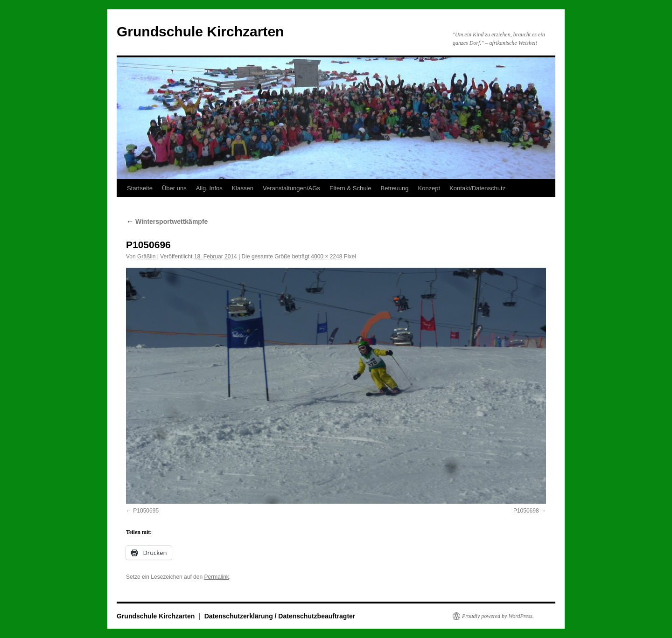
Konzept (429, 188)
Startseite (140, 188)
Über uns (174, 188)
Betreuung (394, 188)
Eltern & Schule (350, 188)
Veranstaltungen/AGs (291, 188)
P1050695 (146, 511)
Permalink (216, 577)
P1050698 (526, 511)
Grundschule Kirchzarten (200, 31)
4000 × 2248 (326, 257)
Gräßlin (146, 257)
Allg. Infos (209, 188)
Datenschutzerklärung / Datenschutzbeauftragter (280, 616)
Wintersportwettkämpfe (167, 222)
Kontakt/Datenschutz (477, 188)
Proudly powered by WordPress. (498, 616)
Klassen (243, 188)
